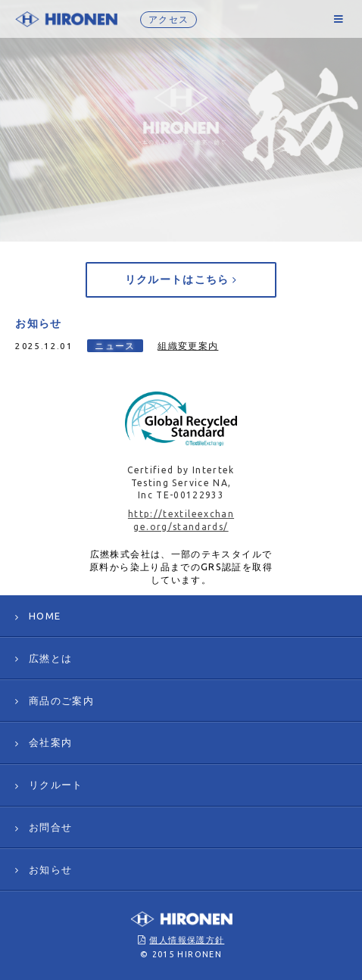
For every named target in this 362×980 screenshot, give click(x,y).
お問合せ (50, 827)
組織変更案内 (188, 346)
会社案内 (50, 742)
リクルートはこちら (181, 279)
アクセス (169, 19)
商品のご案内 (61, 701)
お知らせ (50, 869)
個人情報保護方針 (187, 940)
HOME (45, 616)
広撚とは (50, 658)
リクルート (56, 785)
